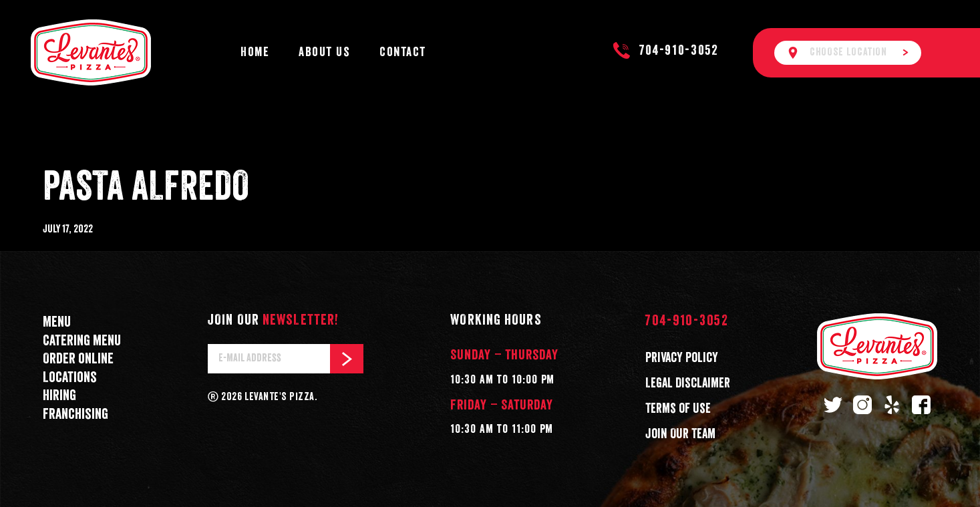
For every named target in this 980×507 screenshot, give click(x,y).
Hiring (59, 396)
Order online (78, 359)
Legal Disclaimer (688, 383)
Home (255, 52)
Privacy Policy (682, 358)
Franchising (75, 414)
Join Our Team (680, 434)
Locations (70, 378)
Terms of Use (678, 409)
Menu (57, 322)
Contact (403, 52)
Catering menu (82, 341)
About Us (324, 52)
